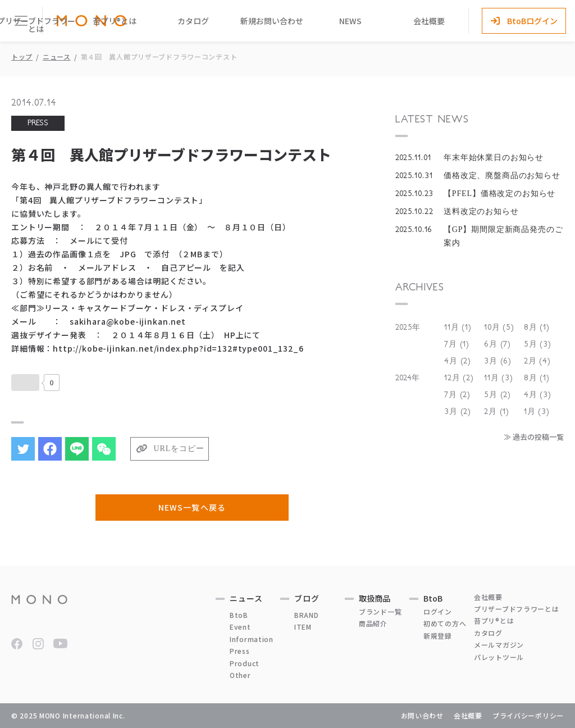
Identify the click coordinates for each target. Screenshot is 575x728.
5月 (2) (498, 395)
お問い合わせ (422, 715)
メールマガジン (499, 645)
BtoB (239, 615)
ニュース (57, 56)
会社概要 (429, 21)
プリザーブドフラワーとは (517, 609)
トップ (22, 56)
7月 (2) (457, 395)
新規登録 (438, 636)
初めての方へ (445, 623)
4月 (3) (538, 395)
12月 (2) (459, 378)
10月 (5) (499, 327)
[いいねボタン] (25, 383)
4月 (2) (458, 361)
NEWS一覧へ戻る (192, 507)
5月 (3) (538, 344)
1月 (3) (537, 412)
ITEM (303, 627)
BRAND (307, 615)
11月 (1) (458, 327)
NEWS (350, 21)
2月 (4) (537, 361)
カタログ (193, 21)
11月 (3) (499, 378)
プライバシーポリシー (528, 715)
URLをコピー (179, 449)
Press (240, 651)
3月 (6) (498, 361)
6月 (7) (498, 344)
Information (252, 639)
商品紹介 (373, 623)
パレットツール (499, 657)
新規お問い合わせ (272, 21)
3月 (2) (458, 412)
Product (245, 663)
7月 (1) (457, 344)
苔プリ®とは (115, 21)
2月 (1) (497, 412)
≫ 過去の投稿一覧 (534, 437)
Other (240, 675)
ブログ (307, 598)
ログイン (438, 611)
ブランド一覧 (380, 611)
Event (240, 627)
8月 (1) (537, 327)
